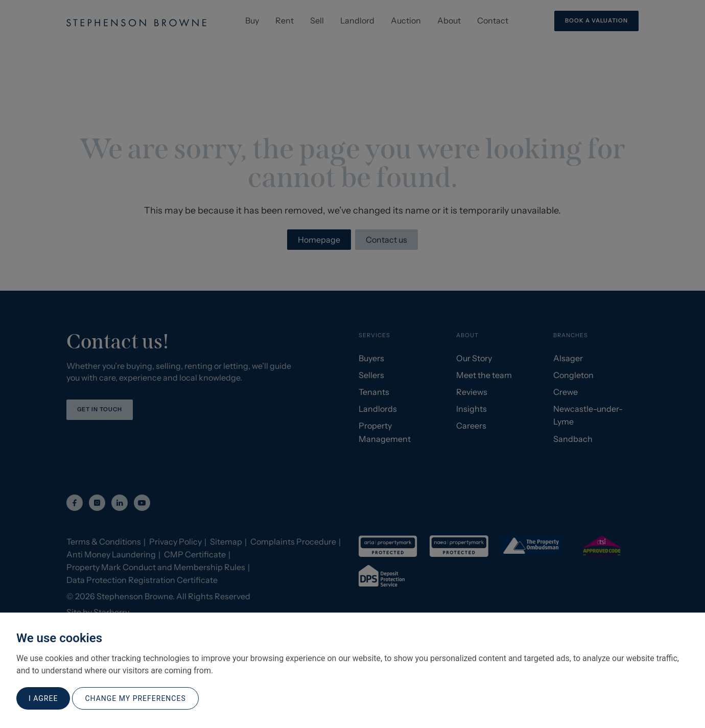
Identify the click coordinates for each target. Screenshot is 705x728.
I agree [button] (43, 698)
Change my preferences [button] (135, 698)
